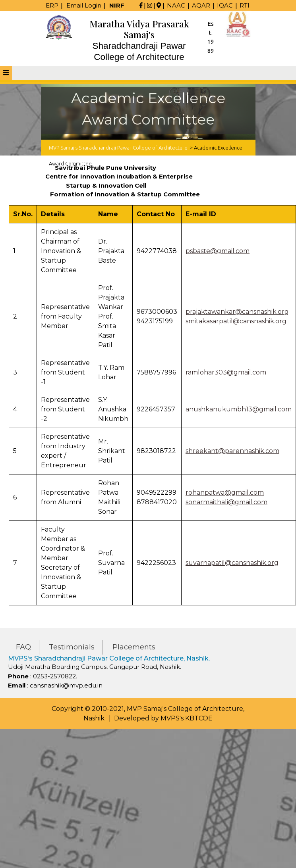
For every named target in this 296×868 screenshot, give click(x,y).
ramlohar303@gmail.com (226, 372)
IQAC (225, 5)
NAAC (176, 5)
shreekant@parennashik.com (232, 451)
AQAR (201, 5)
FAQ (23, 647)
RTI (245, 5)
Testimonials (72, 647)
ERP (52, 5)
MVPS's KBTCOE (187, 718)
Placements (134, 647)
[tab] (6, 73)
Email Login (84, 5)
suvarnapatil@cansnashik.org (232, 563)
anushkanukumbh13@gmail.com (239, 409)
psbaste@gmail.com (218, 251)
